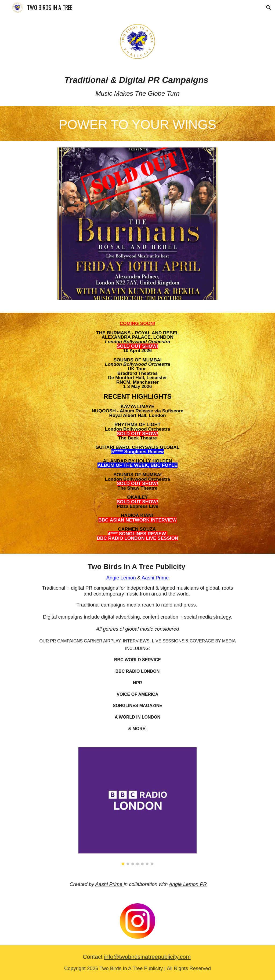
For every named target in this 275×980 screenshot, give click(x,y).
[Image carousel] (137, 227)
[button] (269, 8)
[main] (138, 86)
